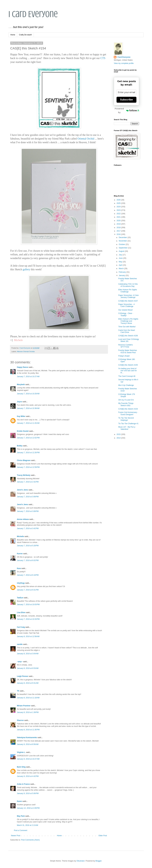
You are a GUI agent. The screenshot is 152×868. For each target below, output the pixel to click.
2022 (119, 214)
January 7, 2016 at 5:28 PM (28, 546)
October (122, 244)
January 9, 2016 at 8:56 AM (28, 744)
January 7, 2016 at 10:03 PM (28, 605)
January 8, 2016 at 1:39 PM (28, 712)
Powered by (127, 110)
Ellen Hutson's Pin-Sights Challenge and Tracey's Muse (128, 321)
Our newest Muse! (126, 310)
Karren (20, 554)
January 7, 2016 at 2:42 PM (28, 482)
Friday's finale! (124, 356)
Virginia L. (21, 752)
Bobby (20, 446)
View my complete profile (124, 63)
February (123, 272)
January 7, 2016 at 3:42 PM (28, 528)
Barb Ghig (21, 767)
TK (18, 691)
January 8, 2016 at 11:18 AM (28, 698)
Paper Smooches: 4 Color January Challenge (128, 296)
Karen (19, 801)
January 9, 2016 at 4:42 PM (28, 776)
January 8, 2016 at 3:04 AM (28, 654)
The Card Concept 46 (127, 376)
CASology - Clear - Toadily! (126, 314)
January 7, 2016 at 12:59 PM (28, 467)
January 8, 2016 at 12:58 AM (28, 636)
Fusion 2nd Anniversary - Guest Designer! (128, 413)
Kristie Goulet (23, 431)
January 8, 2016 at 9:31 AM (28, 683)
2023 (119, 210)
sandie (20, 644)
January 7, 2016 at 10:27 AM (28, 377)
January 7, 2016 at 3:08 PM (28, 497)
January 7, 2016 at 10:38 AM (28, 408)
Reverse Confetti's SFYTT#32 (126, 346)
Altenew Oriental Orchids (26, 352)
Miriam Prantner (24, 706)
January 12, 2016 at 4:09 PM (28, 808)
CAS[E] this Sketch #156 (128, 336)
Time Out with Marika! (127, 327)
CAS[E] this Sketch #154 (128, 409)
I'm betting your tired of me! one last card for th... (128, 371)
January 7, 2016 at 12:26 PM (28, 453)
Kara (19, 568)
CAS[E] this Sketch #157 (128, 301)
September (123, 248)
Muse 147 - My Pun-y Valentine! (127, 428)
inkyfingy (21, 583)
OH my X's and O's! (126, 400)
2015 (119, 434)
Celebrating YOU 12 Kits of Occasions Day (128, 285)
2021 (119, 217)
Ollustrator (81, 861)
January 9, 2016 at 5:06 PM (28, 793)
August (122, 251)
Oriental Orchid (86, 139)
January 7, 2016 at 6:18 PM (28, 575)
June (121, 258)
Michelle (20, 536)
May (121, 262)
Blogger (98, 861)
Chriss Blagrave (24, 460)
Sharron (20, 720)
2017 (119, 231)
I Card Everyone (33, 14)
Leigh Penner (23, 676)
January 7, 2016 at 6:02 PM (28, 560)
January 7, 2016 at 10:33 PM (28, 619)
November (123, 241)
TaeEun (20, 598)
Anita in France (23, 784)
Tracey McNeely (24, 475)
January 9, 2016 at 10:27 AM (28, 759)
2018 (119, 228)
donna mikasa (23, 519)
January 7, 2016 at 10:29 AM (28, 394)
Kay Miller (21, 416)
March (121, 269)
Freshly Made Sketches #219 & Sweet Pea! (128, 351)
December (123, 237)
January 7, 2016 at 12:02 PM (28, 438)
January (122, 275)
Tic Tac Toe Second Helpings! (126, 419)
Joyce (19, 402)
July (121, 255)
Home (13, 35)
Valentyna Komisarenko (27, 738)
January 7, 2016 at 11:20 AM (28, 423)
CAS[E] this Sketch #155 (128, 365)
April (121, 265)
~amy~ (20, 662)
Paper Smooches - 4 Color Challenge (126, 305)
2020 (119, 221)
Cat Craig (21, 627)
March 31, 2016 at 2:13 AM (27, 825)
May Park (21, 816)
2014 (119, 438)
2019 (119, 224)
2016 (119, 234)
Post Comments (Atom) (30, 840)
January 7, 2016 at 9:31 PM (28, 590)
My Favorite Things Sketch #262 (126, 404)
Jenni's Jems (22, 490)
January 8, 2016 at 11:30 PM (28, 730)
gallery (26, 269)
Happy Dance (23, 367)
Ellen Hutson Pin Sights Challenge (128, 291)
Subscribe (126, 100)
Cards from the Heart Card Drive (127, 331)
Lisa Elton (21, 612)
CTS (103, 58)
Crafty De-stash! (25, 35)
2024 (119, 207)
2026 (119, 200)
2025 (119, 203)
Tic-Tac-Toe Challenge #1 (128, 424)
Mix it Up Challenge (126, 385)
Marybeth (21, 385)
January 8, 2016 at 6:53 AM (28, 668)
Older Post (103, 836)
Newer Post (16, 836)
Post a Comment (21, 830)
